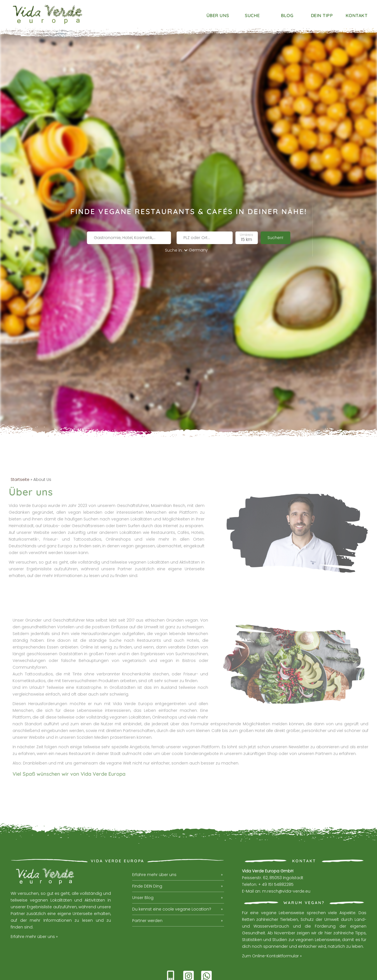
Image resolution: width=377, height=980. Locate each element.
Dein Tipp (322, 15)
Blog (287, 15)
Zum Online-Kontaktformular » (272, 925)
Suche (252, 15)
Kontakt (357, 15)
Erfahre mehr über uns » (34, 905)
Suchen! (275, 223)
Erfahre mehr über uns (154, 843)
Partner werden (147, 889)
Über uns (218, 15)
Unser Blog (143, 866)
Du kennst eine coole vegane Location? (172, 878)
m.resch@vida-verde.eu (286, 860)
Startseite (20, 448)
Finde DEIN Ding (147, 855)
